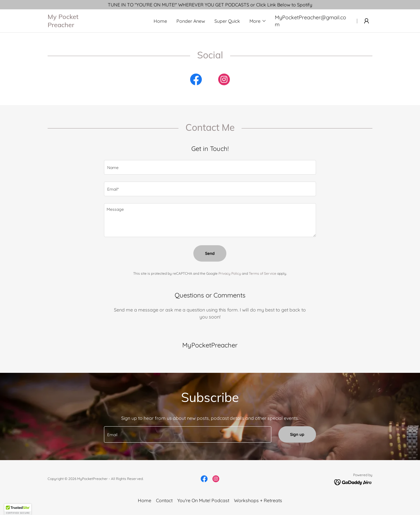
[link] (96, 25)
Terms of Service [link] (263, 273)
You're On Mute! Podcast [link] (203, 500)
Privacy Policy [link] (230, 273)
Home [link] (160, 21)
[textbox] (210, 167)
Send (210, 253)
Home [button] (145, 500)
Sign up (297, 434)
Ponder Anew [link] (191, 21)
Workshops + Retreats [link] (258, 500)
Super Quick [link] (227, 21)
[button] (258, 21)
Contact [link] (164, 500)
